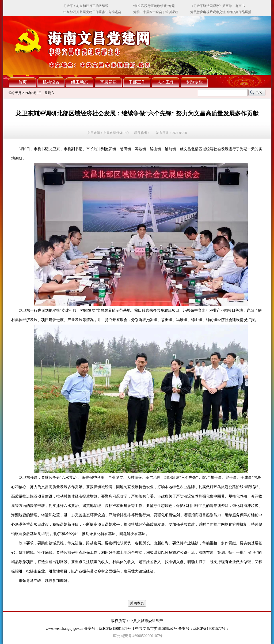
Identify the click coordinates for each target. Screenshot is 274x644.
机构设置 (51, 82)
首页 (22, 82)
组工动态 (80, 82)
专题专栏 (194, 82)
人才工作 (166, 82)
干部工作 (137, 82)
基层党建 (108, 82)
